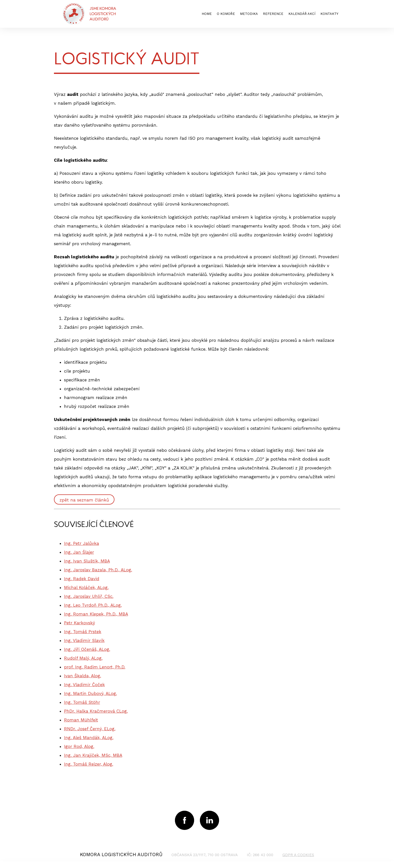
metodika (249, 14)
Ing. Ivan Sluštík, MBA (87, 561)
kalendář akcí (302, 14)
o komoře (226, 14)
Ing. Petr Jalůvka (82, 543)
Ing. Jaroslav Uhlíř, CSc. (89, 596)
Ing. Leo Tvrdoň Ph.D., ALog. (93, 605)
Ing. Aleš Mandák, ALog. (89, 738)
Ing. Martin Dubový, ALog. (90, 693)
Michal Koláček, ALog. (86, 587)
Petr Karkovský (80, 623)
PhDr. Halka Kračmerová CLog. (96, 711)
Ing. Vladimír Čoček (84, 685)
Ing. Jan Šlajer (79, 552)
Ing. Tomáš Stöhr (82, 702)
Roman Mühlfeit (81, 720)
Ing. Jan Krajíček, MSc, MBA (93, 755)
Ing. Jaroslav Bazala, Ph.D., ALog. (98, 570)
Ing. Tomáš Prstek (83, 632)
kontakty (329, 14)
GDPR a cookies (298, 855)
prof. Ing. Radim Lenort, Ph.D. (95, 667)
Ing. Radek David (82, 579)
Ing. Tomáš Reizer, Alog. (89, 764)
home (207, 14)
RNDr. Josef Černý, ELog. (90, 729)
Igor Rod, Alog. (79, 746)
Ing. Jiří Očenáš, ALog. (87, 649)
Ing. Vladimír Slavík (84, 640)
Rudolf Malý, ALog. (83, 658)
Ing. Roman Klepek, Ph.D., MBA (96, 614)
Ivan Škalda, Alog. (83, 676)
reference (273, 14)
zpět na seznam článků (84, 500)
